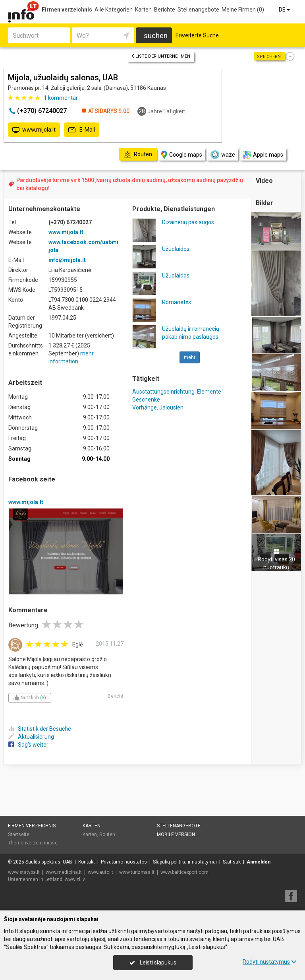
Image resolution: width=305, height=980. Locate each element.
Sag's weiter (28, 745)
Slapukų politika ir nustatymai (185, 862)
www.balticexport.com (184, 872)
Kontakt (87, 862)
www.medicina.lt (64, 872)
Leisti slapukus (153, 963)
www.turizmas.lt (137, 872)
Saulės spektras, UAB (49, 862)
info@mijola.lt (67, 260)
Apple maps (263, 155)
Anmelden (259, 862)
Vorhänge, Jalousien (158, 408)
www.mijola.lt (34, 130)
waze (222, 155)
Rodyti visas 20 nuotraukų (276, 559)
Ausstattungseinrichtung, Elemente (177, 392)
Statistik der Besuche (40, 729)
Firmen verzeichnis (67, 10)
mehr (190, 357)
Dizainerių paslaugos (188, 222)
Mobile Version (176, 834)
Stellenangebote (198, 10)
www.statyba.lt (24, 872)
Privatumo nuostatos (124, 862)
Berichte (165, 10)
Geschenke (146, 400)
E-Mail (82, 130)
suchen (156, 36)
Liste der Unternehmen (161, 56)
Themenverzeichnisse (33, 843)
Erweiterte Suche (197, 35)
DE (285, 10)
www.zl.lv (75, 879)
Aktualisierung (31, 737)
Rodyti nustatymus (270, 962)
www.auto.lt (100, 872)
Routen (107, 834)
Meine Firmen (243, 10)
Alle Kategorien (114, 10)
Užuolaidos (176, 249)
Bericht (116, 696)
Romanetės (177, 302)
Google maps (182, 155)
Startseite (19, 834)
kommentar (61, 98)
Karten (143, 10)
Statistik (232, 862)
